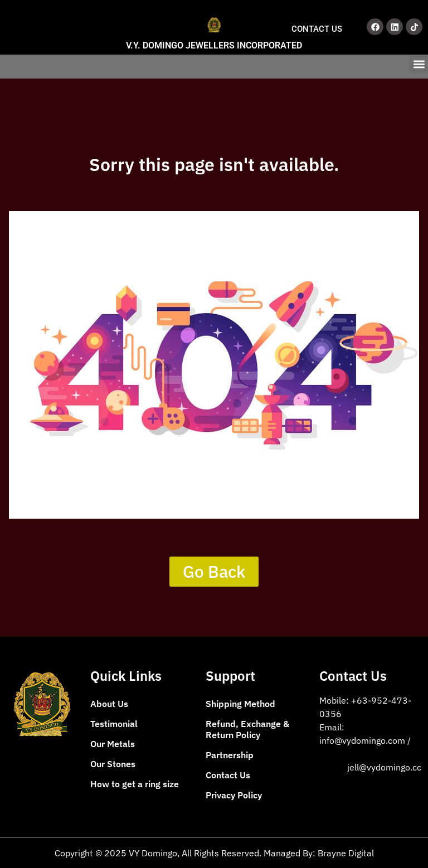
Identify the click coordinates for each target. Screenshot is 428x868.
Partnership (230, 755)
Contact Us (228, 775)
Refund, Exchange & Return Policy (247, 729)
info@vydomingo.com (363, 740)
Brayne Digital (346, 853)
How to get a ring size (135, 784)
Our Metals (113, 744)
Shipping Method (240, 704)
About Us (109, 704)
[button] (419, 64)
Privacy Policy (234, 795)
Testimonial (114, 724)
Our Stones (113, 764)
